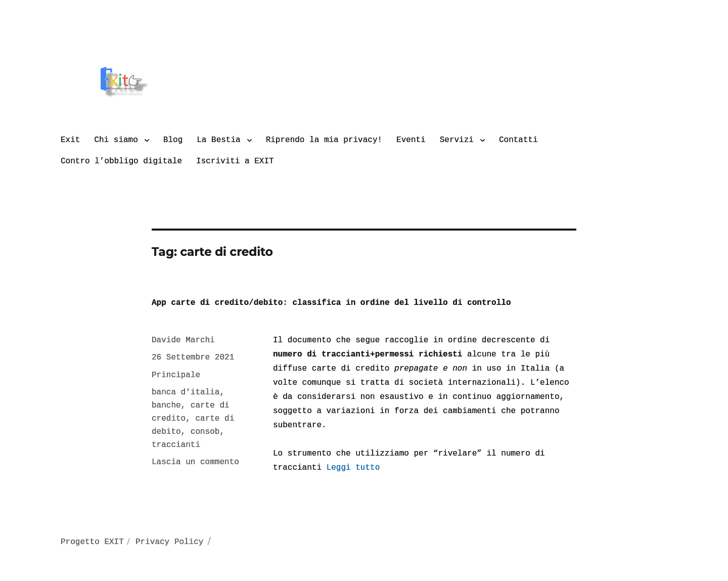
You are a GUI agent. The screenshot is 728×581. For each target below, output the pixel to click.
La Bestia (218, 140)
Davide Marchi (183, 340)
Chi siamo (116, 140)
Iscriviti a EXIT (235, 161)
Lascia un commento (195, 462)
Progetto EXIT (92, 542)
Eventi (411, 140)
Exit (70, 140)
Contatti (518, 140)
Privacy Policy (169, 542)
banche (166, 406)
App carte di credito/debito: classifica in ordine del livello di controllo (331, 303)
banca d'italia (186, 392)
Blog (173, 140)
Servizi (457, 140)
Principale (176, 375)
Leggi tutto (353, 468)
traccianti (176, 445)
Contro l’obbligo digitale (121, 161)
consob (205, 432)
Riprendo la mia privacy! (324, 140)
